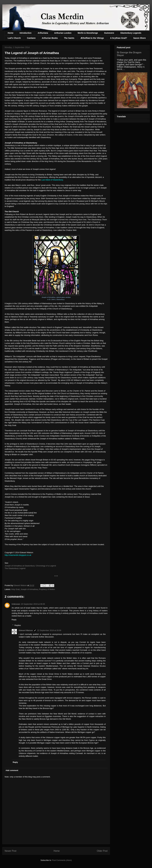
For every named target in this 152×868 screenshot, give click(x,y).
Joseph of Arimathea (29, 589)
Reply (14, 620)
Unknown (16, 604)
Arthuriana (43, 33)
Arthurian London (63, 33)
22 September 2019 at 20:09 (49, 630)
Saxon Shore (140, 38)
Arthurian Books (50, 38)
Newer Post (11, 851)
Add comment (12, 770)
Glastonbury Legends (131, 33)
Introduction (26, 33)
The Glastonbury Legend (15, 568)
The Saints (69, 38)
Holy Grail (15, 589)
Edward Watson (26, 630)
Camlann (31, 38)
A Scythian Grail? (119, 38)
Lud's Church (14, 38)
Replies (18, 625)
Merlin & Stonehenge (88, 33)
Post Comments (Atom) (62, 860)
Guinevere (109, 33)
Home (11, 33)
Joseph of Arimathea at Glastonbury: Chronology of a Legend (30, 566)
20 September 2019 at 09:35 (33, 604)
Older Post (102, 851)
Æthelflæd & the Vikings (92, 38)
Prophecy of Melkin (47, 589)
